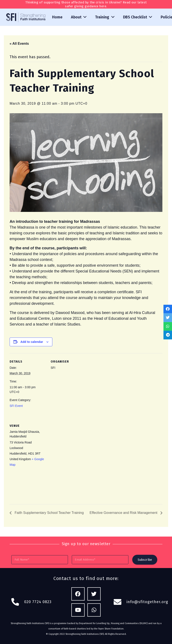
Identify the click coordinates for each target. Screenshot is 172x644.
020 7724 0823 (38, 602)
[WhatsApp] (94, 610)
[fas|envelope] (120, 602)
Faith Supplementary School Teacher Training (49, 513)
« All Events (19, 44)
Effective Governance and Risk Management (124, 513)
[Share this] (168, 309)
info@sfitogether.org (147, 602)
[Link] (26, 17)
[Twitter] (94, 594)
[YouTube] (78, 610)
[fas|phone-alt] (18, 602)
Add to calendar (32, 342)
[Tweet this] (168, 318)
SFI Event (16, 406)
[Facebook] (78, 594)
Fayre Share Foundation (111, 629)
